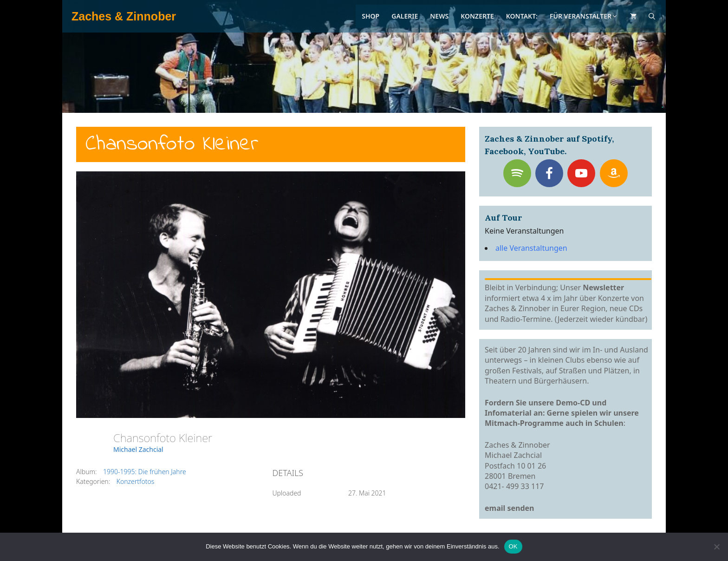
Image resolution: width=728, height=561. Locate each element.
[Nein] (716, 547)
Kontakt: (522, 16)
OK (513, 546)
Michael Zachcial (138, 449)
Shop (370, 16)
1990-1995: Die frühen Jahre (145, 472)
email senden (510, 508)
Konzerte (477, 16)
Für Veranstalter (584, 16)
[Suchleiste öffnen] (652, 16)
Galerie (405, 16)
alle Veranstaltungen (531, 248)
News (439, 16)
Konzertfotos (135, 481)
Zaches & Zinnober (124, 16)
